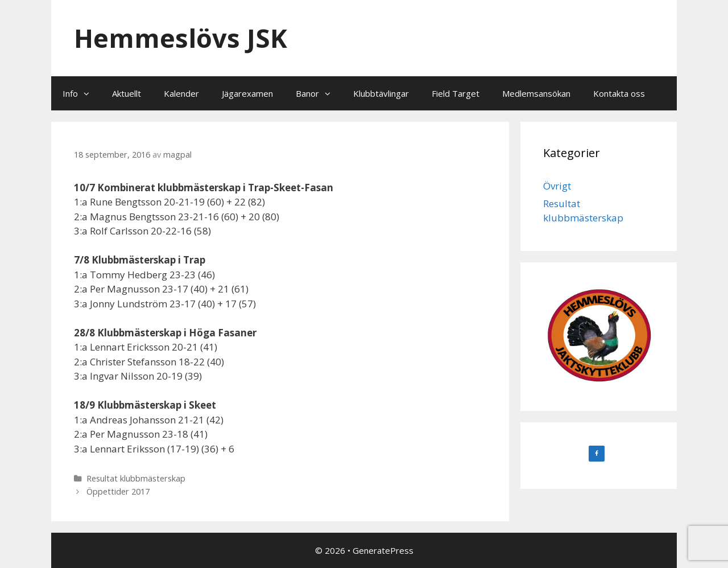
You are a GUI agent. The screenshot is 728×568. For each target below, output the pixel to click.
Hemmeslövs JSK (181, 38)
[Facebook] (597, 454)
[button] (89, 93)
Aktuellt (127, 93)
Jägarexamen (247, 93)
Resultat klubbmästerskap (136, 478)
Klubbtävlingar (381, 93)
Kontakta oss (619, 93)
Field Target (456, 93)
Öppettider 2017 (118, 491)
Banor (319, 93)
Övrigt (557, 186)
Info (82, 93)
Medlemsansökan (536, 93)
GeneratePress (383, 550)
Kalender (181, 93)
